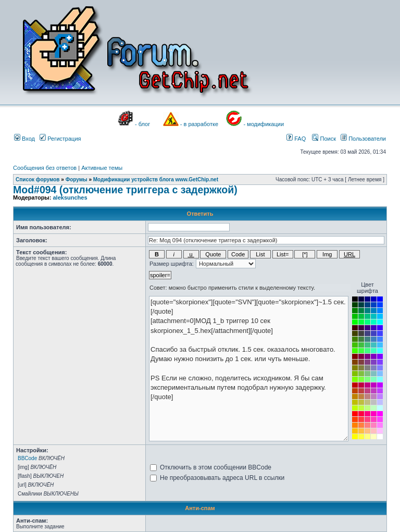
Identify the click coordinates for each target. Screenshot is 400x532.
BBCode (27, 458)
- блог (142, 124)
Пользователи (363, 139)
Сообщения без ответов (45, 168)
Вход (24, 139)
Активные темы (102, 168)
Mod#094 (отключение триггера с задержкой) (125, 190)
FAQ (296, 139)
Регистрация (60, 139)
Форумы (77, 180)
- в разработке (199, 124)
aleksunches (70, 197)
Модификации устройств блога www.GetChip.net (156, 180)
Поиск (324, 139)
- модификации (264, 124)
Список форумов (38, 180)
